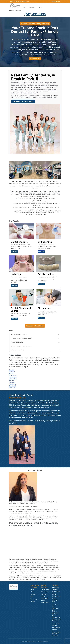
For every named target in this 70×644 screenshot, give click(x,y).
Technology (34, 599)
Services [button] (32, 8)
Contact (39, 8)
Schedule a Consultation (35, 326)
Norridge (12, 381)
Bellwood (12, 370)
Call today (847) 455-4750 (23, 101)
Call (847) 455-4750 (35, 59)
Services (33, 594)
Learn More (14, 251)
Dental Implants (46, 589)
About (32, 592)
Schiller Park (13, 386)
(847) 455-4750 (35, 14)
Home (32, 589)
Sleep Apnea (45, 602)
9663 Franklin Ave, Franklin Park (20, 1)
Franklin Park (13, 377)
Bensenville (12, 372)
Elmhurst (12, 373)
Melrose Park (13, 379)
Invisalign (44, 594)
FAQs (32, 597)
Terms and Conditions (43, 641)
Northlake (12, 382)
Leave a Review (56, 1)
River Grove (12, 384)
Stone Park (12, 388)
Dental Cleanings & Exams (45, 598)
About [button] (24, 8)
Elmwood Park (13, 375)
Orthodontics (45, 592)
